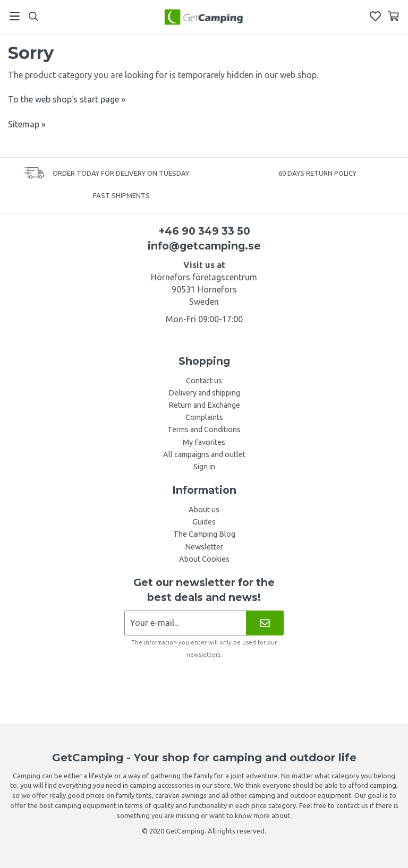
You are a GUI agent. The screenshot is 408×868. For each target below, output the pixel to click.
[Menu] (15, 16)
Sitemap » (27, 124)
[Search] (33, 16)
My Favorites (204, 442)
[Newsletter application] (185, 623)
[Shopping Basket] (393, 16)
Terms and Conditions (204, 429)
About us (204, 510)
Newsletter (204, 547)
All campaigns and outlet (204, 454)
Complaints (204, 417)
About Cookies (204, 559)
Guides (204, 522)
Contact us (204, 381)
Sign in (204, 467)
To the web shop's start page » (67, 99)
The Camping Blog (204, 534)
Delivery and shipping (204, 393)
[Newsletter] (265, 623)
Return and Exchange (204, 405)
